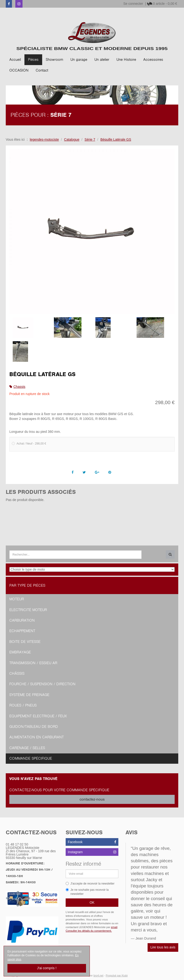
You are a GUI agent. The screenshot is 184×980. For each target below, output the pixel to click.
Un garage (79, 60)
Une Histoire (126, 60)
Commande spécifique (31, 758)
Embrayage (20, 652)
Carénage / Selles (27, 748)
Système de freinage (29, 695)
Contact (42, 70)
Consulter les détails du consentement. (89, 931)
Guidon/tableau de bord (34, 727)
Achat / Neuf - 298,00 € (29, 444)
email (114, 927)
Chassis (19, 387)
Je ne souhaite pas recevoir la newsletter (87, 892)
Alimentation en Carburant (37, 737)
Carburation (22, 620)
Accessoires (153, 60)
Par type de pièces (27, 585)
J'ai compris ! (47, 968)
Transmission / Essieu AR (33, 663)
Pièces (33, 60)
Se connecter (133, 4)
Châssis (17, 674)
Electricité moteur (28, 610)
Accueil (15, 60)
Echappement (22, 631)
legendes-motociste (44, 139)
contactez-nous (92, 799)
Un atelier (102, 60)
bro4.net (98, 975)
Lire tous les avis (163, 947)
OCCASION (19, 70)
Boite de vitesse (25, 642)
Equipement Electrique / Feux (38, 716)
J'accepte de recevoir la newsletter (90, 884)
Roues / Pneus (23, 705)
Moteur (17, 599)
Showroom (55, 60)
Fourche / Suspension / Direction (42, 684)
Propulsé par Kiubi (117, 975)
